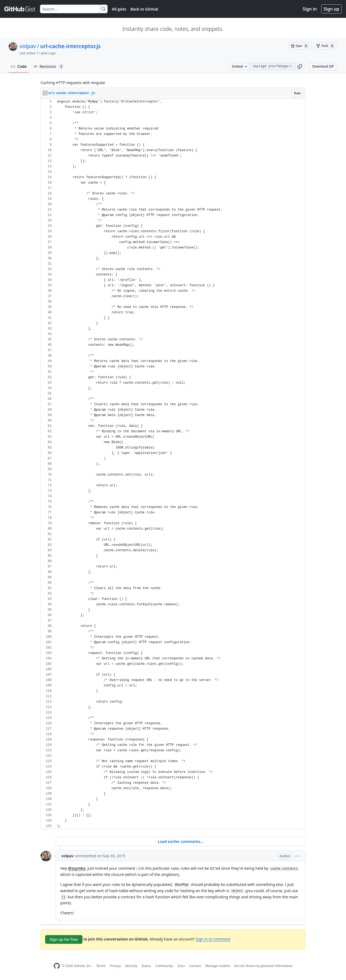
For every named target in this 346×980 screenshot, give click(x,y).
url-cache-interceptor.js (71, 46)
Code (19, 66)
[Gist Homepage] (20, 9)
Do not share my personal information (264, 966)
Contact (195, 966)
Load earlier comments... (180, 841)
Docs (181, 966)
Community (164, 966)
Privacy (115, 966)
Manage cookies (217, 966)
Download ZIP (323, 66)
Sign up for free (64, 939)
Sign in (310, 9)
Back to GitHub (144, 9)
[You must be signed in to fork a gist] (325, 46)
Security (131, 966)
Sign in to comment (213, 939)
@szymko (77, 868)
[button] (300, 67)
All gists (119, 9)
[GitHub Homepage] (57, 966)
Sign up (331, 9)
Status (146, 966)
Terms (101, 966)
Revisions (49, 67)
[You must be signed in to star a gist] (300, 46)
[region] (173, 464)
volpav (28, 46)
